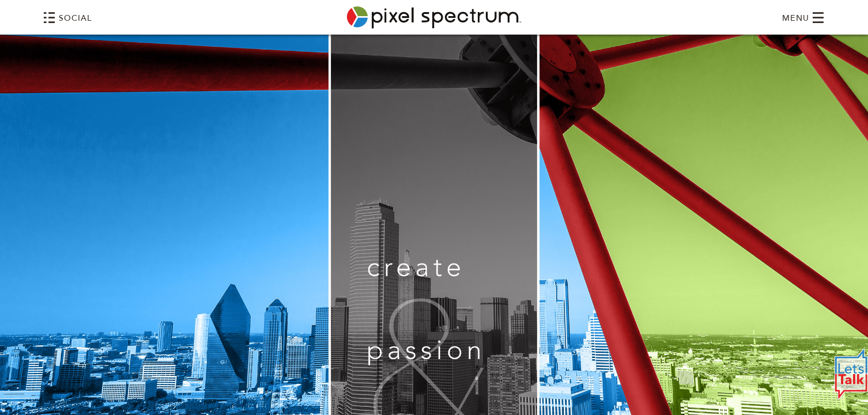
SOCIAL (67, 18)
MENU (803, 18)
